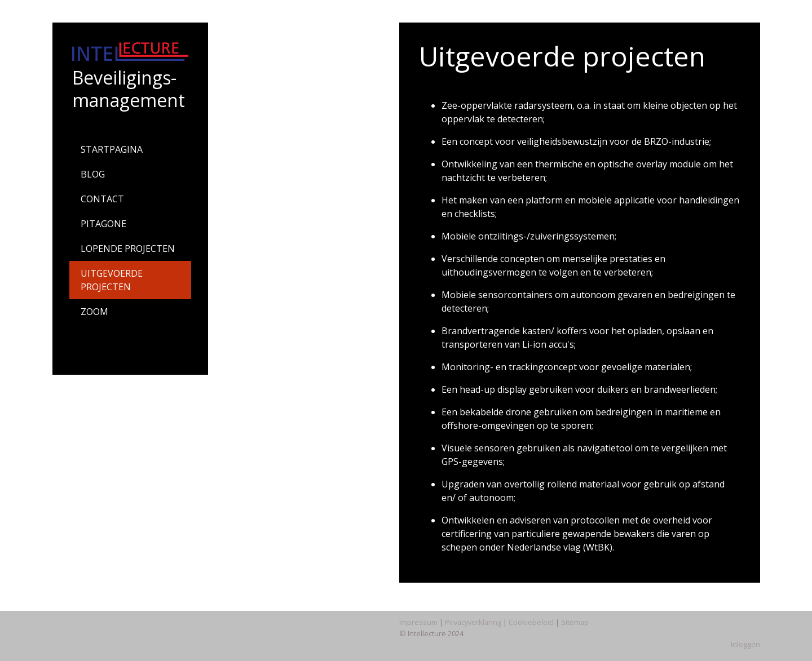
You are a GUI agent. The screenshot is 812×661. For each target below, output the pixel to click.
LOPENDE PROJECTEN (128, 249)
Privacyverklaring (473, 622)
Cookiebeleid (531, 622)
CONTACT (102, 199)
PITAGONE (103, 224)
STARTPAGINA (112, 149)
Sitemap (575, 622)
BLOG (93, 174)
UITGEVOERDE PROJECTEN (112, 280)
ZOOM (94, 312)
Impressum (418, 622)
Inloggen (745, 644)
